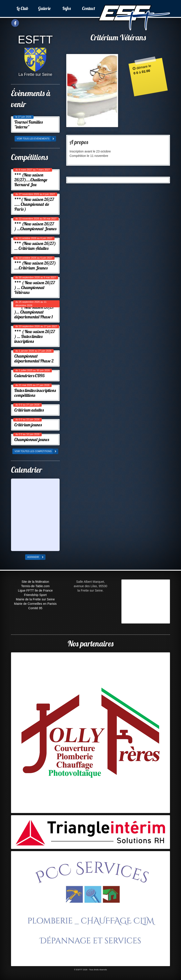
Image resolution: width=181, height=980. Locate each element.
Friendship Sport (35, 595)
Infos (67, 8)
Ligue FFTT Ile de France (35, 590)
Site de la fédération (35, 582)
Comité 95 (35, 608)
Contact (89, 8)
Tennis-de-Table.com (35, 586)
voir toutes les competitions (36, 451)
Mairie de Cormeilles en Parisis (35, 604)
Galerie (44, 8)
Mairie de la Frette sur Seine (35, 599)
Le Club (22, 8)
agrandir (37, 557)
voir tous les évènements (36, 139)
